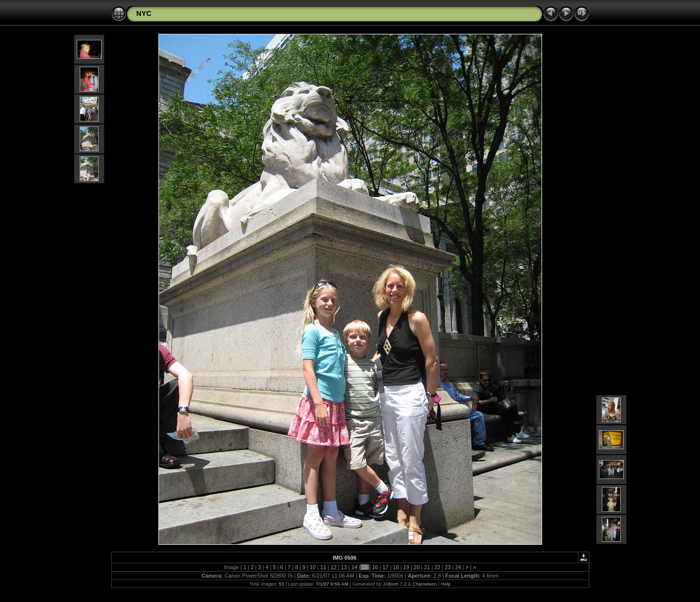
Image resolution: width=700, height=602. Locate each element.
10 (313, 567)
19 (406, 567)
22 (437, 567)
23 (448, 567)
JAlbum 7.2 (395, 584)
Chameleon (425, 584)
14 (354, 567)
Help (446, 584)
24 (458, 567)
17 (386, 567)
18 (396, 567)
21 (427, 567)
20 (417, 567)
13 (344, 567)
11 (323, 567)
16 (375, 567)
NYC (144, 13)
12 (334, 567)
